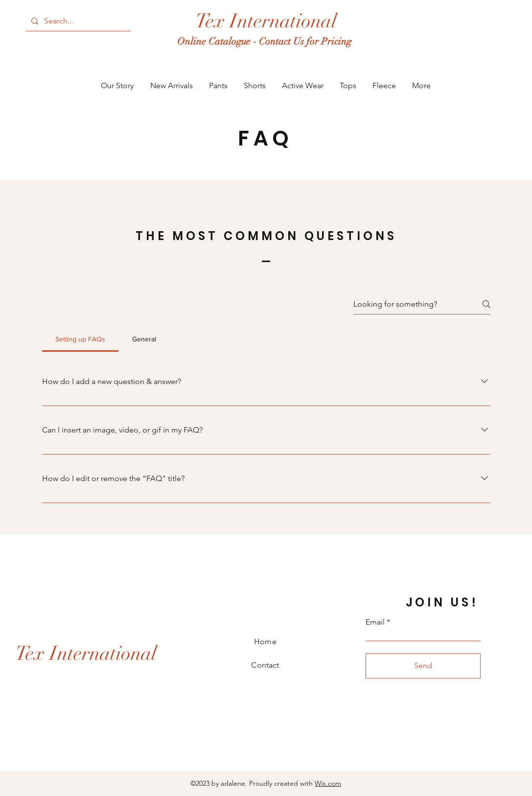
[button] (172, 86)
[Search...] (77, 21)
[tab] (81, 339)
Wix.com (328, 783)
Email (375, 622)
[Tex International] (266, 21)
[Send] (423, 666)
